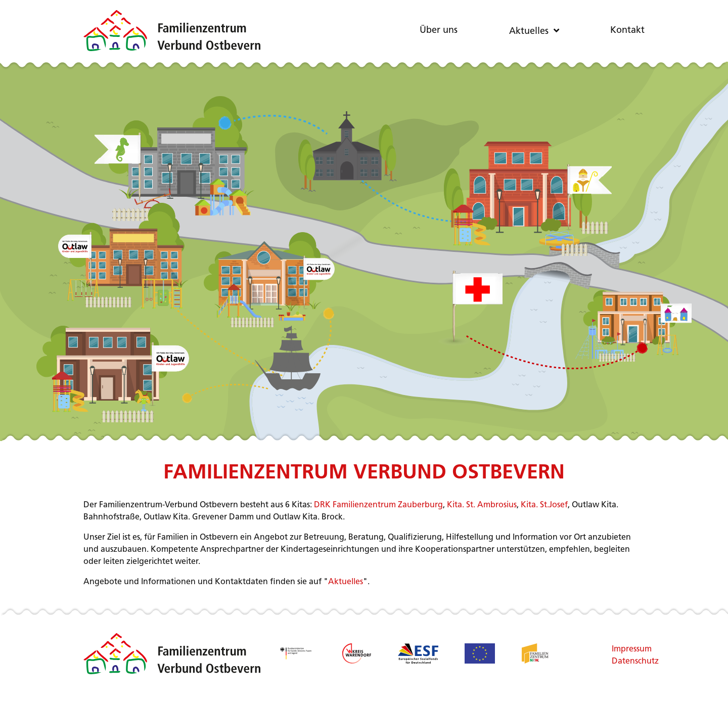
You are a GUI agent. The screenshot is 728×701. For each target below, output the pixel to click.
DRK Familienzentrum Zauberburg (378, 505)
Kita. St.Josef (544, 505)
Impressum (628, 649)
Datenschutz (628, 662)
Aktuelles (529, 32)
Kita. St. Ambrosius (482, 505)
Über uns (439, 31)
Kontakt (627, 31)
